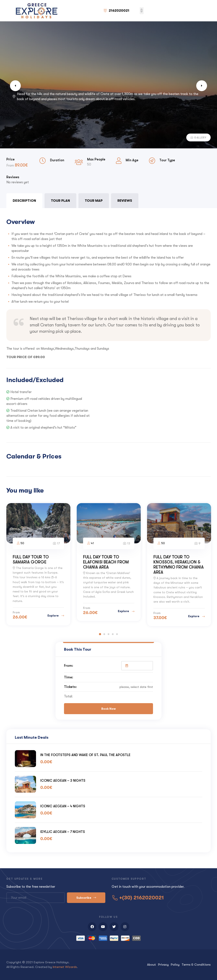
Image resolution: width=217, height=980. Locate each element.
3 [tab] (108, 634)
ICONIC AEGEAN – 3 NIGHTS (63, 781)
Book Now (108, 709)
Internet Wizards (65, 967)
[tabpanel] (108, 321)
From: (69, 666)
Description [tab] (24, 201)
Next (198, 86)
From (11, 166)
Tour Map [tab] (94, 201)
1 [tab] (100, 634)
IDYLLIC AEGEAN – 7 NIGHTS (63, 832)
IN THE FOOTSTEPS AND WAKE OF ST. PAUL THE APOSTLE (85, 755)
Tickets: (70, 687)
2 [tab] (104, 634)
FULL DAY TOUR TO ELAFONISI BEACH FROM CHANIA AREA (106, 562)
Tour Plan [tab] (60, 201)
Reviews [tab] (125, 201)
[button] (142, 11)
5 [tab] (117, 634)
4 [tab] (113, 634)
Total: (68, 696)
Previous (19, 86)
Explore (56, 616)
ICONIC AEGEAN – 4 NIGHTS (63, 806)
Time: (69, 677)
